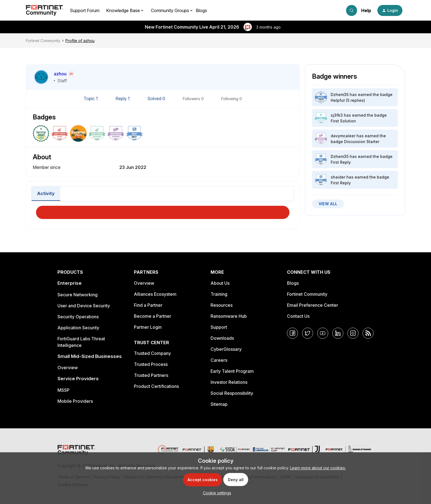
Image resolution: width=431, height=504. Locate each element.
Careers (219, 360)
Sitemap (219, 404)
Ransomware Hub (229, 316)
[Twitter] (308, 333)
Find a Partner (148, 305)
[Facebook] (292, 333)
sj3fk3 (337, 115)
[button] (390, 10)
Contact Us (298, 316)
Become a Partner (153, 316)
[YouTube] (323, 333)
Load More (163, 211)
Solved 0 (157, 98)
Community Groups (170, 10)
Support (219, 327)
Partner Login (148, 327)
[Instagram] (353, 333)
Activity (46, 193)
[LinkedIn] (338, 333)
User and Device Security (84, 306)
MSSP (63, 390)
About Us (220, 283)
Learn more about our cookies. (318, 468)
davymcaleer (343, 136)
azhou (60, 74)
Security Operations (78, 317)
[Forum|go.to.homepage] (45, 10)
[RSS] (368, 333)
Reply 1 (123, 98)
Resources (222, 305)
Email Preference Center (313, 305)
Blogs (201, 10)
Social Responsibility (232, 393)
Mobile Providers (75, 401)
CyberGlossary (226, 349)
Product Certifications (156, 386)
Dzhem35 (340, 94)
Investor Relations (229, 382)
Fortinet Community (43, 41)
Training (219, 294)
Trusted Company (152, 353)
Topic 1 (91, 98)
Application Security (78, 328)
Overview (68, 368)
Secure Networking (78, 295)
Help (366, 10)
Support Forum (85, 10)
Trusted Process (151, 364)
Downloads (222, 338)
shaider (338, 177)
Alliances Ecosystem (155, 294)
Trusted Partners (151, 375)
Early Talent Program (232, 371)
